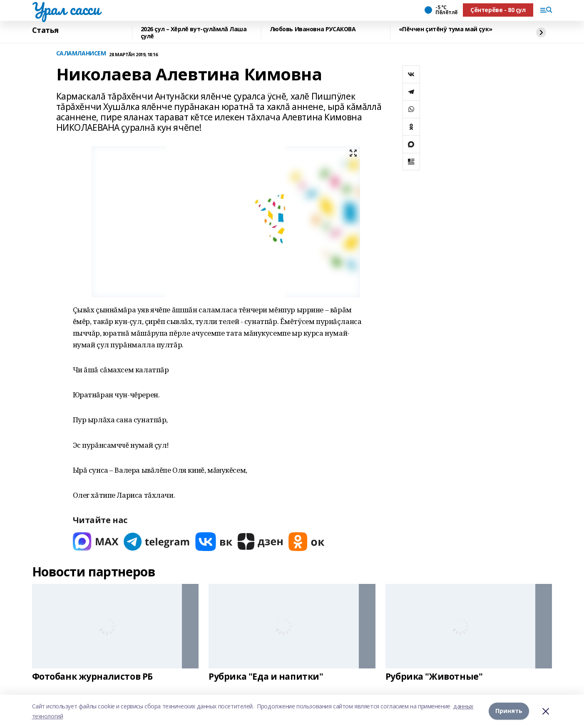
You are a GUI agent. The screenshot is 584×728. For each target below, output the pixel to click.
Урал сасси (66, 9)
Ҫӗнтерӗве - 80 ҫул (498, 10)
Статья (45, 30)
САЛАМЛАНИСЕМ (81, 54)
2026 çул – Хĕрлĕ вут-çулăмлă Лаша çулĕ (194, 33)
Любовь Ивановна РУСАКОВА (313, 29)
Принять (509, 711)
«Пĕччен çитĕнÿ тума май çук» (446, 29)
